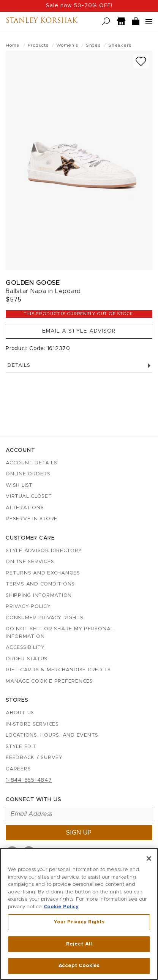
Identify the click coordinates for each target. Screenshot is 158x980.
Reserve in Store (32, 519)
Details (79, 365)
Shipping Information (39, 596)
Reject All (79, 944)
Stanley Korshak (42, 21)
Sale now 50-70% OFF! (79, 6)
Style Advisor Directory (44, 551)
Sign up (79, 833)
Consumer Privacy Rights (44, 618)
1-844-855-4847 (29, 780)
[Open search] (106, 21)
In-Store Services (32, 724)
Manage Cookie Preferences (49, 681)
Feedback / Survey (34, 758)
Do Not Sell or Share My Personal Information (60, 633)
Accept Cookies (79, 966)
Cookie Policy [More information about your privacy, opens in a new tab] (61, 907)
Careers (18, 769)
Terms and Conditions (40, 584)
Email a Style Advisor (79, 331)
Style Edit (21, 747)
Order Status (27, 659)
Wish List (19, 485)
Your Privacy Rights (79, 922)
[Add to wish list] (141, 61)
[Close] (149, 858)
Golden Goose (33, 283)
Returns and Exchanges (43, 573)
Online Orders (28, 474)
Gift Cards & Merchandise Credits (58, 670)
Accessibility (25, 648)
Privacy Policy (28, 607)
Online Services (30, 562)
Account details (31, 463)
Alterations (25, 508)
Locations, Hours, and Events (52, 735)
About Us (20, 713)
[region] (79, 914)
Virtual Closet (29, 496)
